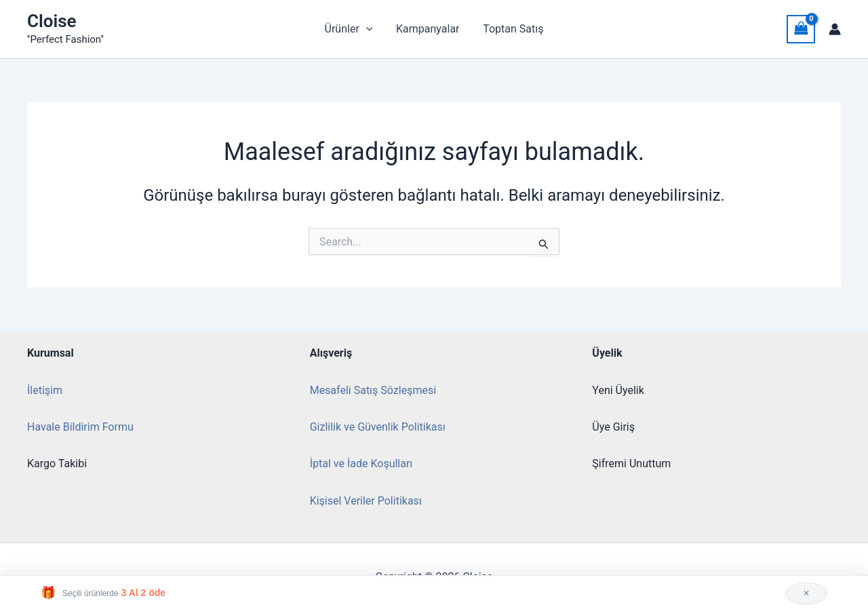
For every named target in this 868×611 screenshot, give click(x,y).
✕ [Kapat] (806, 593)
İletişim (45, 390)
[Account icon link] (835, 29)
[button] (368, 29)
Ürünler (350, 29)
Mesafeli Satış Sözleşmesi (373, 390)
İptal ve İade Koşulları (361, 464)
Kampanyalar (428, 29)
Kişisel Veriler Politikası (366, 501)
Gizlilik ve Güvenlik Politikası (378, 427)
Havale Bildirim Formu (80, 427)
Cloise (52, 21)
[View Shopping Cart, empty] (801, 29)
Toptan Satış (512, 29)
